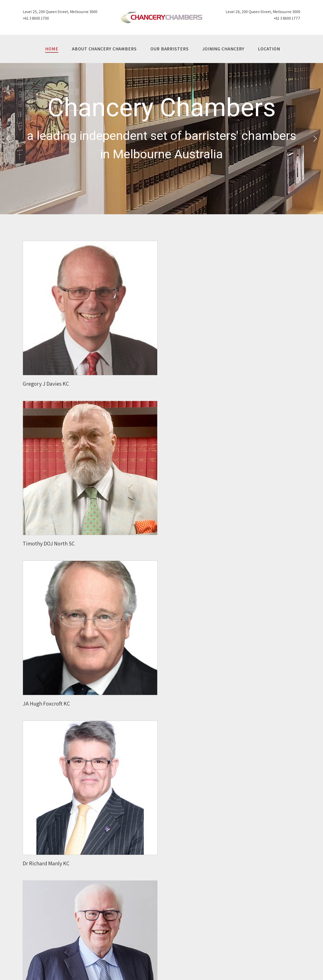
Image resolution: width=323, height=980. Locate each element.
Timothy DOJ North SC (49, 543)
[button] (8, 139)
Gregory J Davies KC (46, 384)
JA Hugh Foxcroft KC (46, 703)
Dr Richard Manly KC (46, 863)
